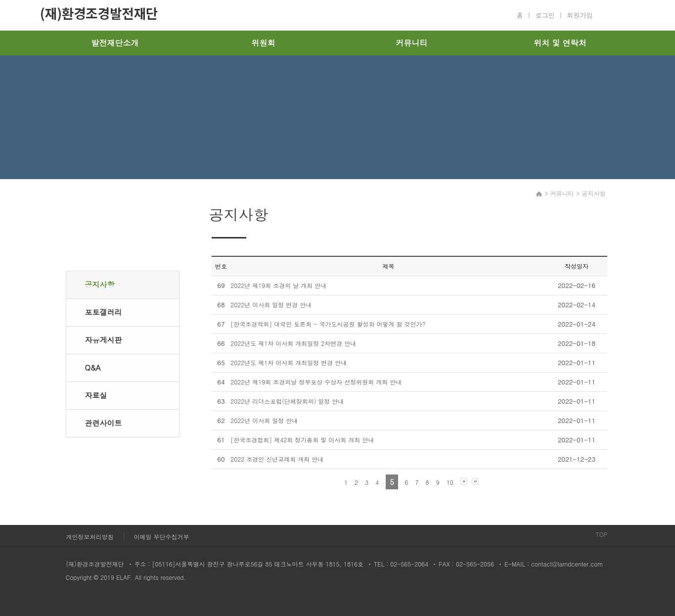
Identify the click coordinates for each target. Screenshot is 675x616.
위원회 (264, 43)
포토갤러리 (104, 312)
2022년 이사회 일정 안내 (264, 420)
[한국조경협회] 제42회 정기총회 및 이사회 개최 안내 (302, 440)
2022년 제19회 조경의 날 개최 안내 (278, 285)
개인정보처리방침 (90, 537)
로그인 (545, 15)
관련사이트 (104, 423)
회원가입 (580, 15)
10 (450, 482)
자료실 (96, 395)
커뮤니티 (412, 43)
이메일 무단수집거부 (162, 537)
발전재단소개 (115, 43)
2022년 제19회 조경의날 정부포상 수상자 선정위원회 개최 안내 (316, 382)
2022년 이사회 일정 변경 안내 (271, 305)
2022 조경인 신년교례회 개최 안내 (277, 459)
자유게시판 (104, 340)
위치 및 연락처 (560, 43)
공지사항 (100, 284)
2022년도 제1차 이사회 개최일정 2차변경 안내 (293, 343)
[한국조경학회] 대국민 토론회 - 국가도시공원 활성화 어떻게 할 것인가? (328, 324)
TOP (602, 534)
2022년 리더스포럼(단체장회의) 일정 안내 (287, 401)
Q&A (93, 367)
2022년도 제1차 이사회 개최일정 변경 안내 (289, 362)
